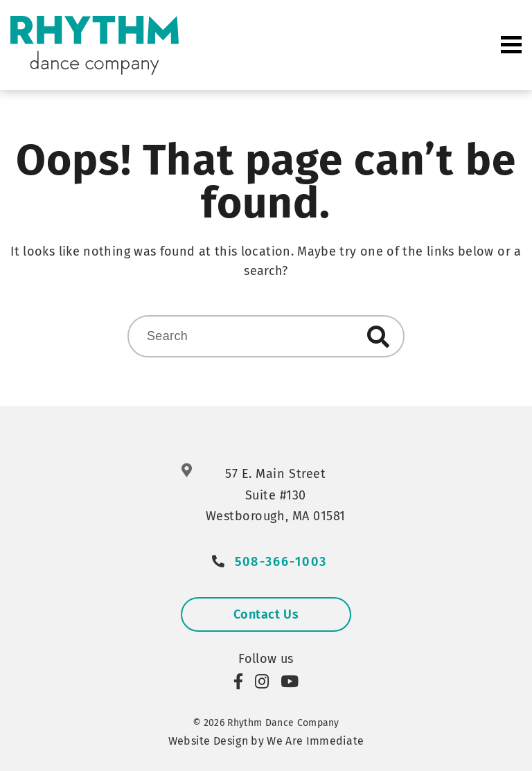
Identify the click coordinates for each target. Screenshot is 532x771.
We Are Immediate (315, 741)
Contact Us (266, 614)
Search (378, 337)
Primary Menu (511, 45)
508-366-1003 (281, 562)
